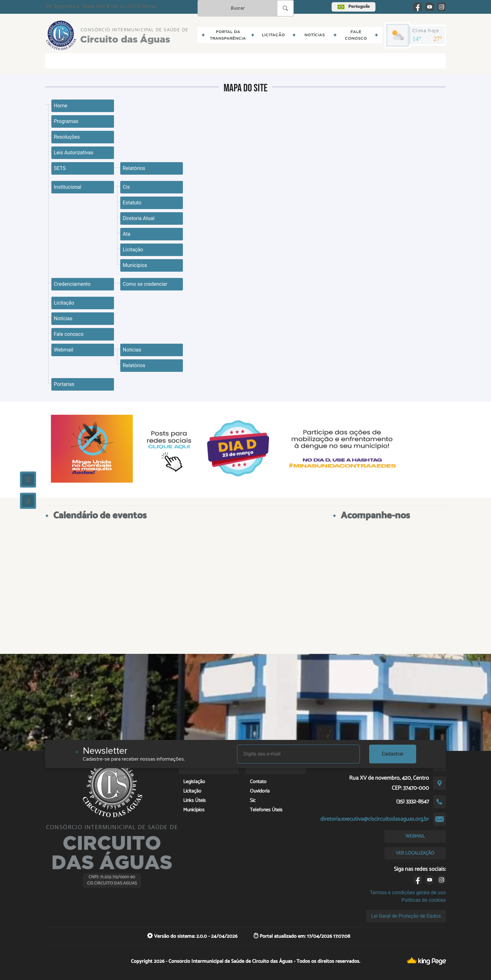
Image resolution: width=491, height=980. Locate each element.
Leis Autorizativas (74, 153)
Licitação (133, 250)
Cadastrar (393, 754)
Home (61, 106)
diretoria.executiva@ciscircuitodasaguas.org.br (375, 819)
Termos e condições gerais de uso (408, 893)
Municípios (135, 265)
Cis (126, 187)
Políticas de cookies (424, 900)
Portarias (64, 384)
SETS (60, 168)
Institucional (67, 187)
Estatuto (132, 203)
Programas (66, 121)
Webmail (64, 350)
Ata (127, 234)
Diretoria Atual (139, 218)
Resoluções (67, 137)
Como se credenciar (145, 284)
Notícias (63, 318)
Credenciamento (72, 284)
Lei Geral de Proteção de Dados (406, 916)
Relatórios (134, 168)
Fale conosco (69, 334)
